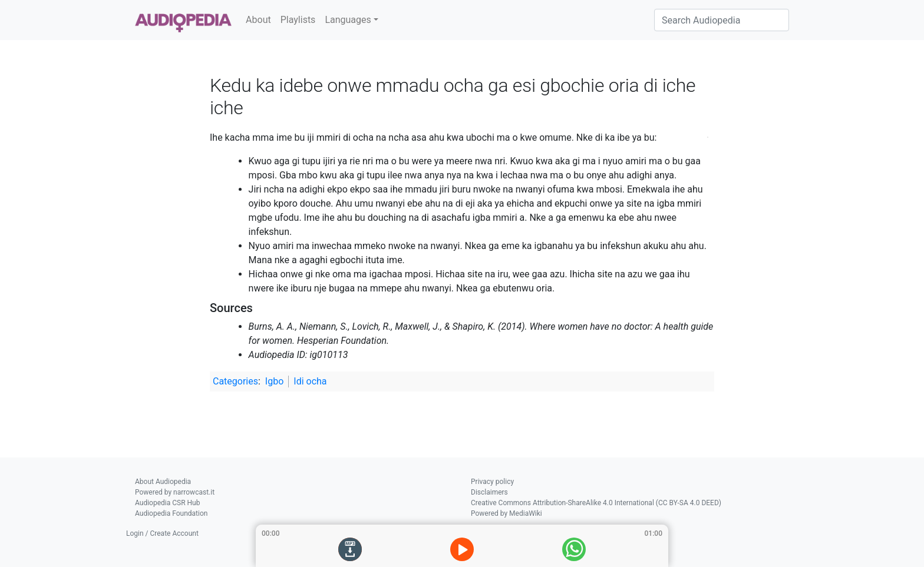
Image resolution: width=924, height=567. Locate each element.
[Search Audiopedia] (722, 20)
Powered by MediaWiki (506, 513)
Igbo (274, 381)
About (258, 20)
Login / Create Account (162, 533)
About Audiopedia (163, 482)
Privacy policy (492, 482)
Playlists (298, 20)
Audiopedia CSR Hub (167, 503)
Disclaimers (489, 492)
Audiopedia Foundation (171, 513)
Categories (235, 381)
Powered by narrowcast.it (175, 492)
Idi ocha (310, 381)
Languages (348, 20)
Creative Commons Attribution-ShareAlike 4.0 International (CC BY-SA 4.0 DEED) (596, 503)
